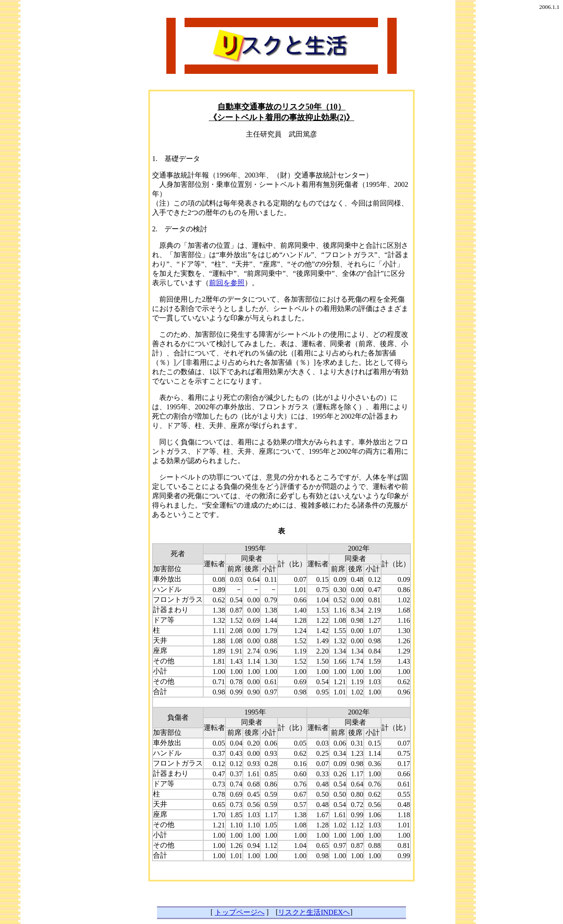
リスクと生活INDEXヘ (314, 912)
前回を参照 (227, 283)
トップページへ (240, 912)
